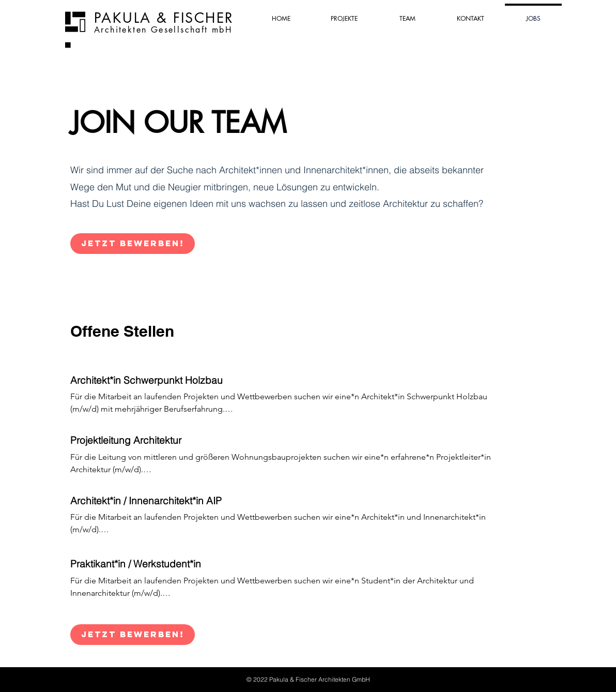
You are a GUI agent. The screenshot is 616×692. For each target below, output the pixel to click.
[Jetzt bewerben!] (133, 244)
